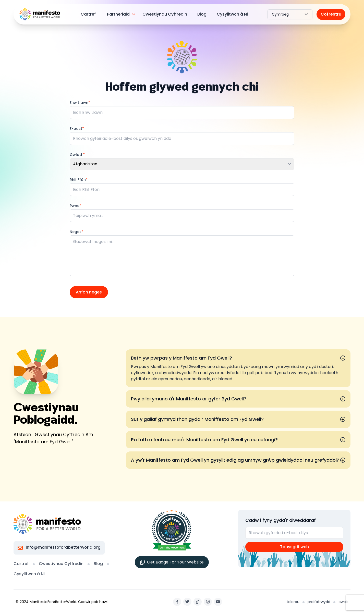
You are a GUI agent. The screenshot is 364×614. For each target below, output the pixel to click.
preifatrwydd (319, 602)
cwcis (343, 602)
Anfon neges (89, 292)
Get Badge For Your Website (172, 562)
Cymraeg (290, 14)
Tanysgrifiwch (294, 547)
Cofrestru (331, 14)
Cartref (88, 14)
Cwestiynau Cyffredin (165, 14)
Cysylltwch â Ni (232, 14)
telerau (293, 602)
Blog (202, 14)
